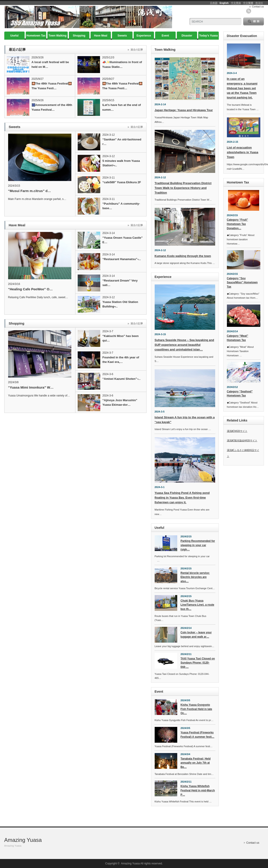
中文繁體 (248, 3)
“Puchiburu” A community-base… (121, 206)
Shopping (79, 36)
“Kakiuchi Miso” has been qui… (121, 338)
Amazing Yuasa (23, 840)
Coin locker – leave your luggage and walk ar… (196, 635)
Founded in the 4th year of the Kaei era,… (121, 360)
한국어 (259, 3)
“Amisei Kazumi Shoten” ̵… (122, 379)
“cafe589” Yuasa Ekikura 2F (122, 182)
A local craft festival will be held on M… (50, 64)
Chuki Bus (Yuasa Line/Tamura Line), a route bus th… (197, 605)
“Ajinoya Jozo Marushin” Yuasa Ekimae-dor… (120, 402)
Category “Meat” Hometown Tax (238, 338)
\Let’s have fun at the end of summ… (122, 107)
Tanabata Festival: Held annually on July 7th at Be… (196, 763)
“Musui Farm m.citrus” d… (30, 191)
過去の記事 (137, 50)
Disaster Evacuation (187, 37)
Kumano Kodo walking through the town (183, 256)
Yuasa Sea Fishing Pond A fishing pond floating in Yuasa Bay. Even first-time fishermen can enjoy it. (182, 498)
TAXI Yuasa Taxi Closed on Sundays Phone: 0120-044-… (198, 663)
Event (165, 36)
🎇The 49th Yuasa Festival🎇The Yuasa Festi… (52, 86)
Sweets (122, 36)
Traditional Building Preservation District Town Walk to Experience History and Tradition (183, 188)
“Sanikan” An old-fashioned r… (122, 142)
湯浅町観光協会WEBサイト (242, 440)
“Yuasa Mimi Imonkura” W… (31, 387)
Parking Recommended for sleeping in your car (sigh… (198, 545)
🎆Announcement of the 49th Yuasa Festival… (52, 107)
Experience (144, 36)
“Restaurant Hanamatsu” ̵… (122, 259)
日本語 (214, 3)
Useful (14, 36)
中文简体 (236, 3)
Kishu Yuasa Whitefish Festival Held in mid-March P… (198, 790)
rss (249, 11)
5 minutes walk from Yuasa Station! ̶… (121, 163)
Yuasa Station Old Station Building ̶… (120, 304)
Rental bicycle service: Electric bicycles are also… (195, 577)
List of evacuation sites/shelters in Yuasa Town (243, 152)
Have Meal (101, 36)
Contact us (258, 7)
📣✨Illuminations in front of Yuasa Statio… (122, 64)
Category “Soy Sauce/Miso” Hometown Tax (242, 283)
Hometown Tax (36, 36)
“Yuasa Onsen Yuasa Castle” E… (123, 240)
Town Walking (57, 36)
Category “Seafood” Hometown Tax (240, 394)
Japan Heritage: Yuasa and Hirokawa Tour (184, 110)
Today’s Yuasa (208, 36)
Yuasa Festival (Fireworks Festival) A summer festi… (198, 735)
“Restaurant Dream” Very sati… (120, 283)
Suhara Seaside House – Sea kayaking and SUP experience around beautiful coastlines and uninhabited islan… (184, 345)
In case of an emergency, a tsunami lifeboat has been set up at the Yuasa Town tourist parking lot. (242, 88)
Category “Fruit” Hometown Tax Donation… (238, 224)
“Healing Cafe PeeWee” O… (30, 289)
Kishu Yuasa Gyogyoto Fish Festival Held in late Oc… (196, 709)
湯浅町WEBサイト (237, 431)
